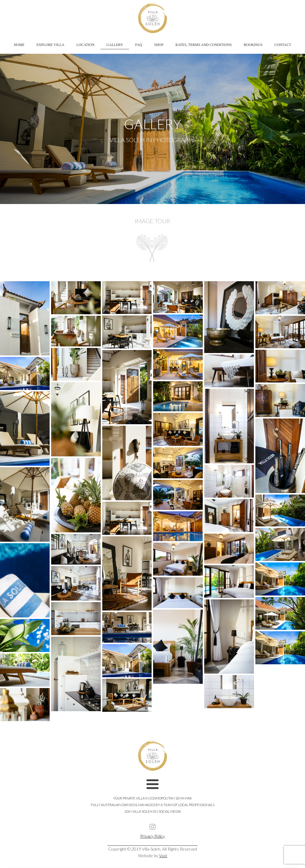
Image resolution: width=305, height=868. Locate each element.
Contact (283, 45)
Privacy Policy (152, 836)
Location (85, 45)
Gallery (115, 45)
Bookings (253, 45)
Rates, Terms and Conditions (203, 45)
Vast (163, 856)
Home (19, 45)
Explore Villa (50, 45)
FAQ (139, 45)
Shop (159, 45)
